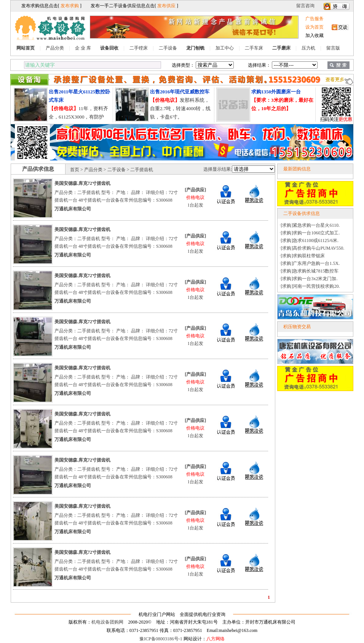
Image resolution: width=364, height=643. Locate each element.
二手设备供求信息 (302, 213)
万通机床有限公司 (73, 209)
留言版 (333, 48)
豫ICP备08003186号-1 (161, 639)
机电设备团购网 (107, 622)
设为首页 (315, 27)
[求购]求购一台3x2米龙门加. (309, 279)
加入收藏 (315, 35)
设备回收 (109, 48)
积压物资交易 (297, 327)
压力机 (308, 48)
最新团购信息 (297, 169)
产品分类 (55, 48)
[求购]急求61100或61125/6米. (310, 241)
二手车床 (254, 48)
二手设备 (168, 48)
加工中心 (225, 48)
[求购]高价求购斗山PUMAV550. (313, 248)
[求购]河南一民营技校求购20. (311, 286)
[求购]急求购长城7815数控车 (310, 271)
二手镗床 (139, 48)
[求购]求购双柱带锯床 (303, 256)
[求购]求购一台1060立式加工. (311, 233)
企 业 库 (83, 48)
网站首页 (26, 48)
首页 (75, 170)
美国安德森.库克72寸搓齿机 (82, 183)
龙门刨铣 (195, 48)
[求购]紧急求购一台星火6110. (311, 225)
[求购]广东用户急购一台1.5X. (311, 263)
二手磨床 (281, 48)
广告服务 (315, 19)
